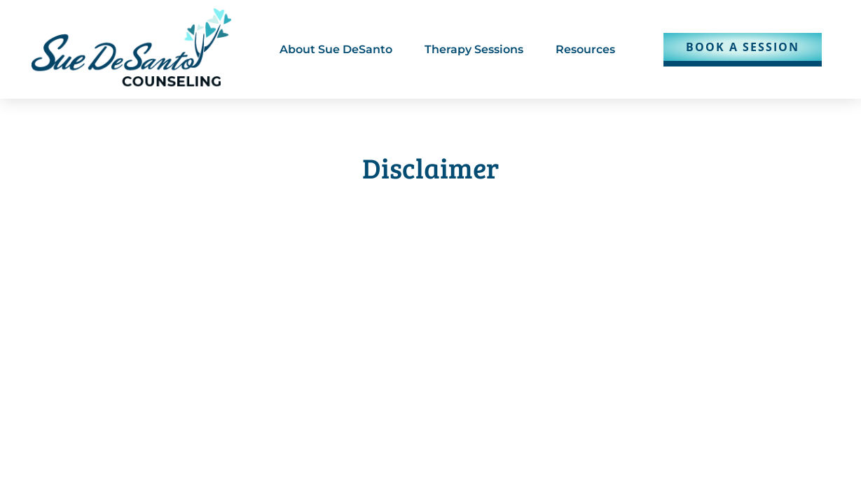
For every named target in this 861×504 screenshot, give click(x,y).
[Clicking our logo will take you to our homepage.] (131, 49)
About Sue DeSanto (336, 49)
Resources (585, 49)
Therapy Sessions (474, 49)
